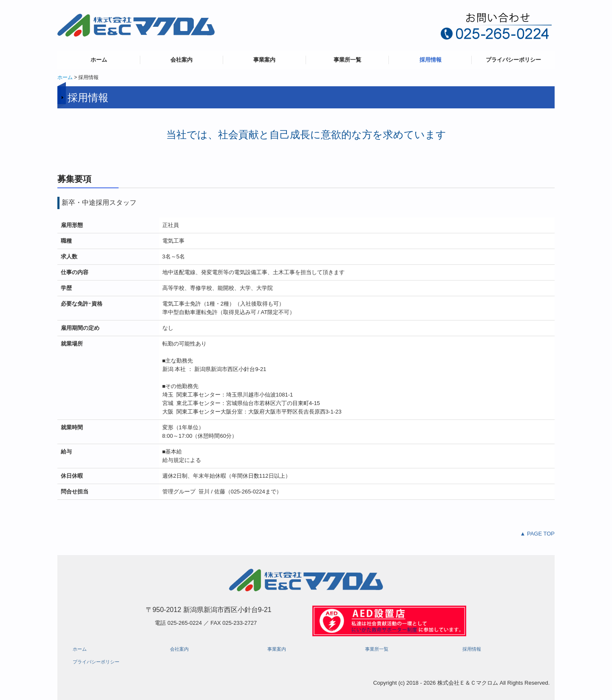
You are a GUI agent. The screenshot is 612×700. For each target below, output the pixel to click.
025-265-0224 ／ (189, 623)
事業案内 (264, 60)
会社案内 (181, 60)
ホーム (99, 60)
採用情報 (431, 60)
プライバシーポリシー (513, 60)
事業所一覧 (347, 60)
